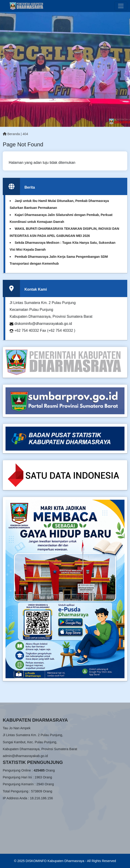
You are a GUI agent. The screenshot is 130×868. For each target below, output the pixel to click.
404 (25, 134)
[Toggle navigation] (121, 6)
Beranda (11, 134)
